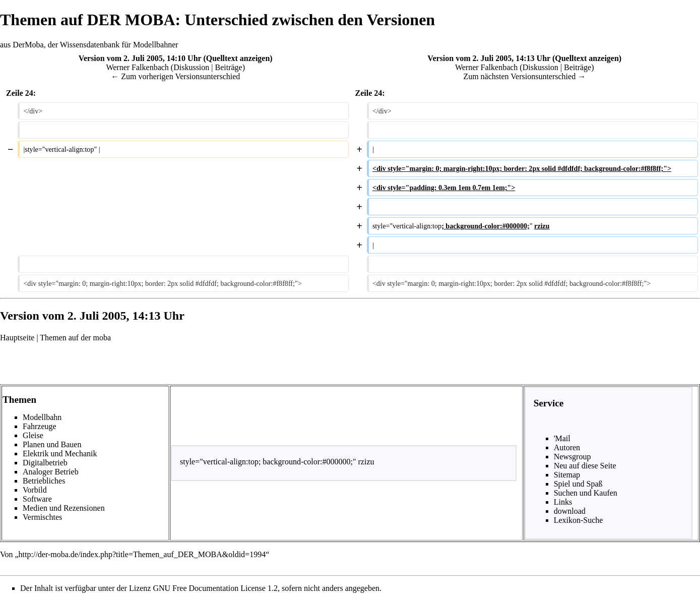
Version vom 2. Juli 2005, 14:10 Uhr (140, 58)
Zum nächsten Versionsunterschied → (524, 76)
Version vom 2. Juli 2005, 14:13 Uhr (489, 58)
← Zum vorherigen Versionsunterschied (175, 76)
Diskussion (191, 67)
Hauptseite (17, 338)
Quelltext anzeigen (238, 58)
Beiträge (229, 67)
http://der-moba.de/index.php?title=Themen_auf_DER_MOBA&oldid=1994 (142, 554)
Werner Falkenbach (137, 67)
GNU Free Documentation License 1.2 (215, 588)
